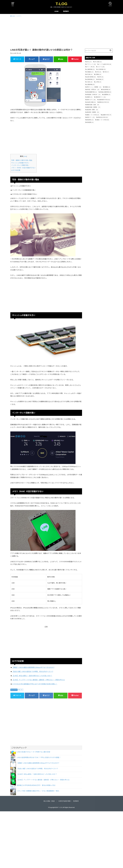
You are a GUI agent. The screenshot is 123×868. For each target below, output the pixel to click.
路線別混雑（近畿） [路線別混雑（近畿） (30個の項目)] (93, 105)
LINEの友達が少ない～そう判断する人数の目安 (34, 752)
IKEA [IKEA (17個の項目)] (89, 62)
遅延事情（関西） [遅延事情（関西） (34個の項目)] (92, 110)
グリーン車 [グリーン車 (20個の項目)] (91, 67)
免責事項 (66, 11)
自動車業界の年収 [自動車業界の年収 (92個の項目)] (104, 100)
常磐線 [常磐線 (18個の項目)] (107, 87)
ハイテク (15, 690)
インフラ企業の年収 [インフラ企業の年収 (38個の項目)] (105, 64)
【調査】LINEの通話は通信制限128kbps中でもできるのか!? (33, 667)
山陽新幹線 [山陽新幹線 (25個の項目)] (91, 85)
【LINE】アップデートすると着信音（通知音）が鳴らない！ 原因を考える (38, 680)
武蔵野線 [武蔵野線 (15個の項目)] (107, 95)
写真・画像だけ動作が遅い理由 (22, 160)
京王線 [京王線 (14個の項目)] (90, 74)
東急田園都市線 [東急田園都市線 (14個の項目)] (92, 92)
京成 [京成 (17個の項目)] (106, 72)
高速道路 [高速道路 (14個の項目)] (90, 122)
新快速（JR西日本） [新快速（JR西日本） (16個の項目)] (93, 90)
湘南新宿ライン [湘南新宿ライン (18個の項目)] (101, 97)
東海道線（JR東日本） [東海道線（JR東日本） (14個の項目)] (94, 95)
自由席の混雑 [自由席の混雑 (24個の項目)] (91, 102)
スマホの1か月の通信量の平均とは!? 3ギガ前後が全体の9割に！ (35, 684)
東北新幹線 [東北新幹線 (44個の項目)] (106, 90)
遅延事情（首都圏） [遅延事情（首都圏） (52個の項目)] (93, 112)
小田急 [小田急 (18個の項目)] (90, 82)
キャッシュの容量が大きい (20, 163)
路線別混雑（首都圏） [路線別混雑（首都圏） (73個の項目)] (93, 107)
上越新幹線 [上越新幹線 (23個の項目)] (91, 69)
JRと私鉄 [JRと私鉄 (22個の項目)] (98, 62)
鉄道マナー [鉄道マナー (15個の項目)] (91, 117)
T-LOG (62, 4)
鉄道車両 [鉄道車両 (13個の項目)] (90, 120)
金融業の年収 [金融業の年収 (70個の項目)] (107, 115)
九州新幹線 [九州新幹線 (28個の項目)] (102, 69)
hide (25, 156)
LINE (21, 690)
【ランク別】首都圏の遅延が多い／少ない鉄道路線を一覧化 (38, 791)
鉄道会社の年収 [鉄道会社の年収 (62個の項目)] (103, 117)
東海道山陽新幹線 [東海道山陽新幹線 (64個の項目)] (106, 92)
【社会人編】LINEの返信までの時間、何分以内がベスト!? (33, 672)
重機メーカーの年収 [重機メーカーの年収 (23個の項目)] (93, 115)
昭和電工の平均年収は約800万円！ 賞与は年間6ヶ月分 (36, 785)
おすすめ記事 (16, 170)
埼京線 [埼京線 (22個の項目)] (101, 79)
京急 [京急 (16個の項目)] (99, 72)
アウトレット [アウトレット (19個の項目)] (91, 64)
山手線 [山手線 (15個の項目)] (98, 82)
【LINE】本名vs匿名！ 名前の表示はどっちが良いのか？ (32, 676)
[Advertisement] (62, 32)
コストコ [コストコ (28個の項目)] (101, 67)
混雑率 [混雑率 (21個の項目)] (90, 97)
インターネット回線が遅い (20, 165)
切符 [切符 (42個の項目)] (101, 77)
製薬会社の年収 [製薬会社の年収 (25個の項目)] (104, 102)
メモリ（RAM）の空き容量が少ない (23, 168)
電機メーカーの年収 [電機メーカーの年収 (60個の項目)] (103, 120)
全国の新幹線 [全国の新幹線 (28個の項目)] (91, 77)
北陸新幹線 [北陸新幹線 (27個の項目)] (91, 79)
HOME (57, 11)
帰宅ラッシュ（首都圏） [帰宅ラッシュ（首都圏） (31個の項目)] (94, 87)
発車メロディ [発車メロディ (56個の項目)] (91, 100)
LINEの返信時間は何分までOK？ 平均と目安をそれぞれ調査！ (39, 757)
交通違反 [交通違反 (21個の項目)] (90, 72)
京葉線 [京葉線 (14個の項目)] (98, 74)
